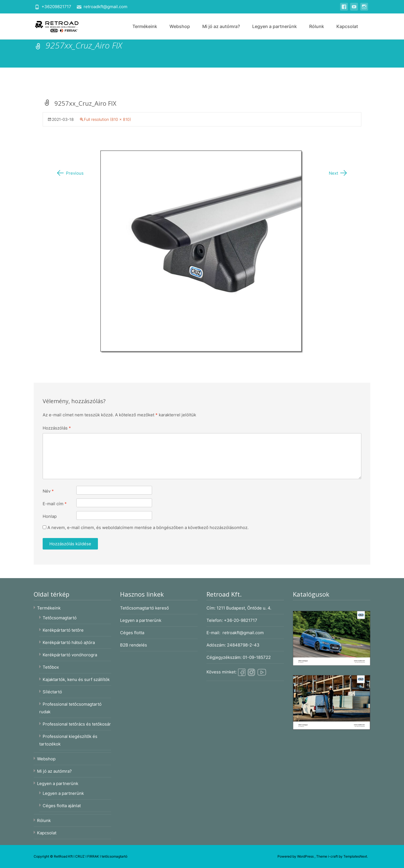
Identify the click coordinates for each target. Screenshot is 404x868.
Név (48, 491)
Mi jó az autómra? (221, 26)
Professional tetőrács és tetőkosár (77, 724)
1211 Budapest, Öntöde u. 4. (244, 608)
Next (338, 173)
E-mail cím (55, 504)
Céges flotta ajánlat (62, 806)
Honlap (50, 516)
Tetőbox (51, 667)
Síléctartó (52, 692)
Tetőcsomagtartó (60, 618)
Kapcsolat (347, 26)
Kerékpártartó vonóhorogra (70, 655)
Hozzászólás (57, 428)
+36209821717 (56, 7)
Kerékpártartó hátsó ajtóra (69, 642)
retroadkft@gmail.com (105, 7)
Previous (70, 173)
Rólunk (317, 26)
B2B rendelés (134, 645)
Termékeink (145, 26)
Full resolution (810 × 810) (107, 119)
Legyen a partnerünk (275, 26)
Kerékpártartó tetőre (63, 630)
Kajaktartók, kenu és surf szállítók (76, 679)
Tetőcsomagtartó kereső (144, 608)
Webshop (180, 26)
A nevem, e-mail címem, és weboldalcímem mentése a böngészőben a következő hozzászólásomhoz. (148, 528)
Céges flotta (132, 633)
